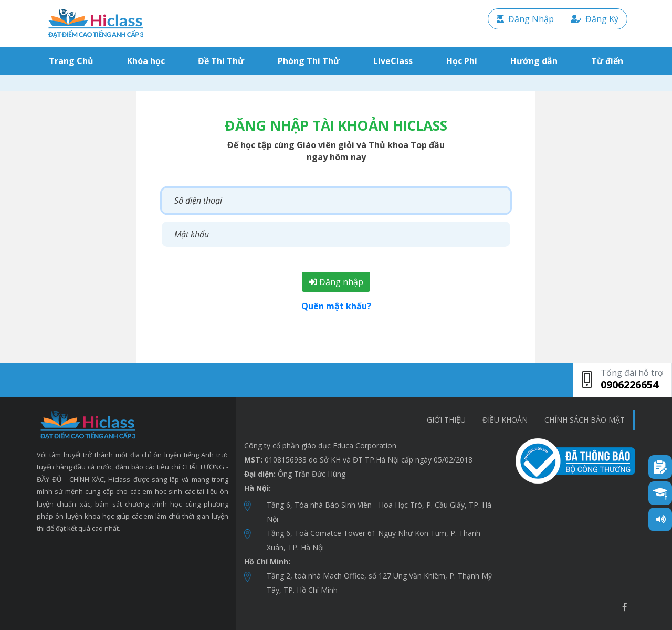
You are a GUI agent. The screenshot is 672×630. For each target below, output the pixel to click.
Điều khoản (505, 420)
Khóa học (146, 61)
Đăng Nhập (525, 19)
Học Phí (462, 61)
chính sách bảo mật (585, 420)
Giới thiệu (446, 420)
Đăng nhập (336, 282)
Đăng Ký (595, 19)
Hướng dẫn (534, 61)
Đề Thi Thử (221, 61)
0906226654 (629, 385)
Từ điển (607, 61)
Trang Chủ (73, 61)
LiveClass (393, 61)
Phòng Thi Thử (309, 61)
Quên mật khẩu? (336, 306)
